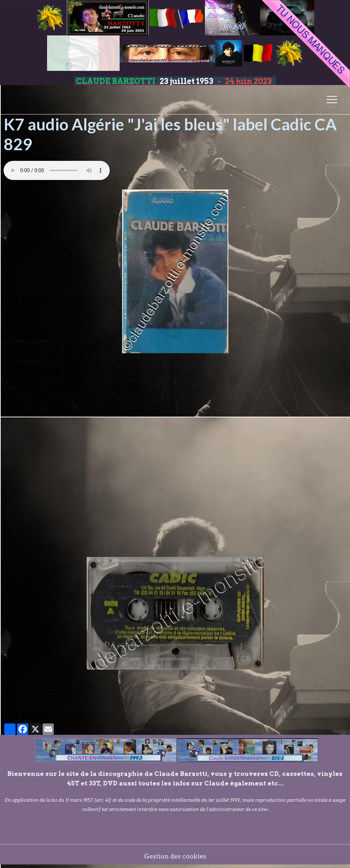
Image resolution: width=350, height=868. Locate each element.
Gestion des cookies (175, 856)
